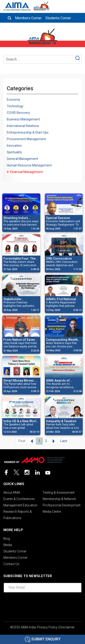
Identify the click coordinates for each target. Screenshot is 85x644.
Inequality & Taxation (61, 421)
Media (8, 545)
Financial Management (27, 172)
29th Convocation (59, 259)
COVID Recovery (18, 113)
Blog (7, 539)
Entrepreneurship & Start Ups (28, 132)
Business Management (23, 119)
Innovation (14, 146)
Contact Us (11, 564)
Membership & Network (59, 499)
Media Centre (52, 512)
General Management (22, 159)
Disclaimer (67, 627)
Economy (13, 100)
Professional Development (62, 505)
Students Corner (58, 18)
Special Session (58, 218)
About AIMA (12, 493)
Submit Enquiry (43, 639)
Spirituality (14, 152)
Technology (15, 106)
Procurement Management (26, 139)
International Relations (23, 126)
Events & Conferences (19, 499)
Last (64, 441)
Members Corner (28, 18)
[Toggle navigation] (78, 5)
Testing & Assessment (59, 493)
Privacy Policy (47, 627)
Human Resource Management (29, 165)
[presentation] (43, 605)
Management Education (20, 505)
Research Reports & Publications (18, 515)
